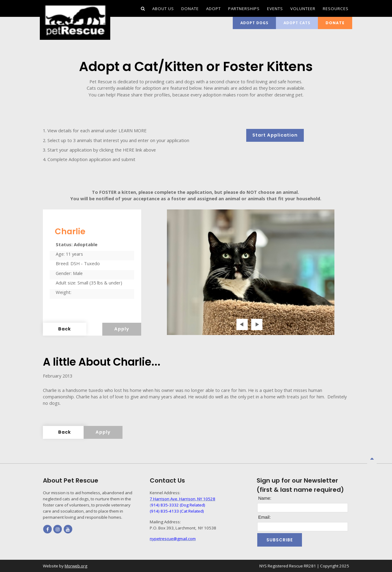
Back (65, 329)
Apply (122, 329)
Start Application (275, 135)
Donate (335, 23)
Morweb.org (76, 566)
